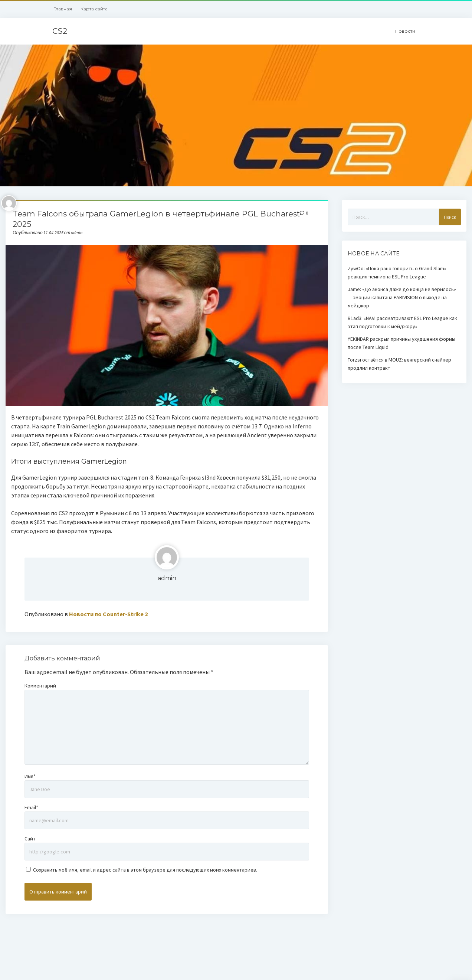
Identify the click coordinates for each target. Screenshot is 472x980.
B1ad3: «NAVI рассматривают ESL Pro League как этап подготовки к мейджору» (402, 322)
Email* (31, 807)
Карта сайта (94, 9)
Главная (63, 9)
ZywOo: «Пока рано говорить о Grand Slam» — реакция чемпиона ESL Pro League (400, 272)
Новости (405, 31)
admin (167, 578)
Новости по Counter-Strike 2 (108, 614)
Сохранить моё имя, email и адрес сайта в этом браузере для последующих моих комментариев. (145, 870)
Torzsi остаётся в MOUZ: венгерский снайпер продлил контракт (399, 364)
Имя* (30, 776)
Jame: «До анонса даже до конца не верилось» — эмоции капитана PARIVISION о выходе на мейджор (402, 297)
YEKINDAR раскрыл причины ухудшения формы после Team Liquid (401, 343)
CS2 (60, 31)
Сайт (30, 839)
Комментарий (40, 686)
